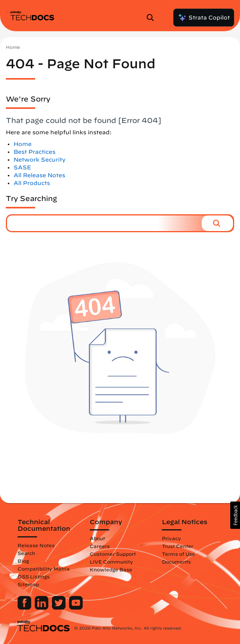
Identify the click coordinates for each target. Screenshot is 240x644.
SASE (22, 167)
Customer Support (113, 554)
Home (13, 47)
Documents (176, 562)
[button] (217, 223)
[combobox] (104, 223)
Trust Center (178, 546)
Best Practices (35, 152)
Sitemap (28, 584)
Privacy (172, 538)
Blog (23, 561)
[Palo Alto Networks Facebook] (25, 608)
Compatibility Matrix (44, 569)
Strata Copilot (204, 18)
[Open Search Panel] (153, 18)
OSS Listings (34, 576)
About (97, 538)
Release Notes (36, 545)
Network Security (40, 160)
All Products (32, 183)
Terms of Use (179, 554)
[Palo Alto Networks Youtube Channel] (76, 608)
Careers (100, 546)
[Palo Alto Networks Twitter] (60, 608)
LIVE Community (111, 562)
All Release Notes (39, 175)
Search (26, 553)
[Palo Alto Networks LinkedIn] (42, 608)
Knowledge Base (111, 569)
